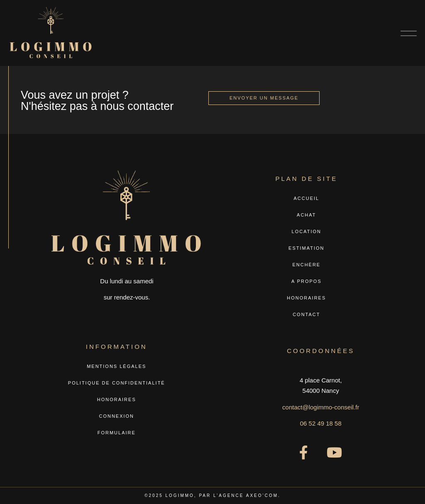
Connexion (116, 416)
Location (307, 231)
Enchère (306, 265)
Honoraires (306, 298)
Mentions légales (116, 366)
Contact (306, 314)
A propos (307, 281)
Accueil (306, 198)
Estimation (306, 248)
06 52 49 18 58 (321, 423)
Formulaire (117, 433)
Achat (306, 215)
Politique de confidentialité (117, 383)
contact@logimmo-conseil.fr (321, 407)
